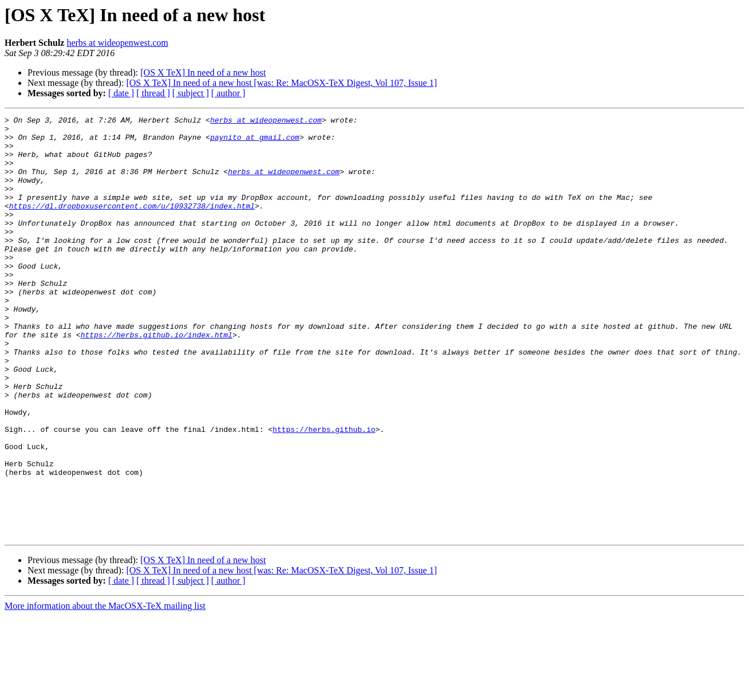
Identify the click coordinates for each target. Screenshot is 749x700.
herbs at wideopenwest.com (117, 43)
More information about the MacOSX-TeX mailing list (105, 690)
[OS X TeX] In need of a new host (203, 72)
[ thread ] (153, 93)
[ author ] (228, 93)
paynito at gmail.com (255, 142)
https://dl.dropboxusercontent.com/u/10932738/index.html (132, 225)
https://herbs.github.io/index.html (157, 379)
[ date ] (121, 93)
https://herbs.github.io (324, 493)
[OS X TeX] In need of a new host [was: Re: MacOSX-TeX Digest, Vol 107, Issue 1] (281, 83)
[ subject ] (191, 93)
